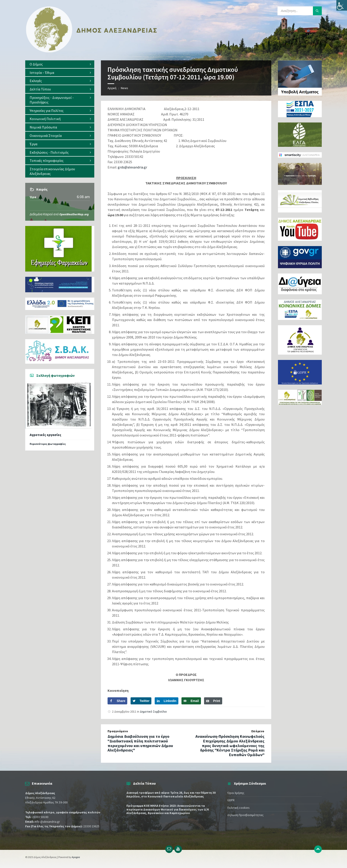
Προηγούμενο (118, 731)
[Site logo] (92, 52)
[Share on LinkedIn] (167, 701)
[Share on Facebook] (117, 701)
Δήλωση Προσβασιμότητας (245, 815)
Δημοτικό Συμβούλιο (153, 711)
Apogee (76, 857)
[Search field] (300, 11)
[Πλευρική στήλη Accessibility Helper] (342, 5)
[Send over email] (191, 701)
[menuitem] (60, 64)
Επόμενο (258, 731)
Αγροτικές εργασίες (45, 435)
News (124, 88)
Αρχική (112, 88)
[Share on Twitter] (141, 701)
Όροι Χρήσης (236, 793)
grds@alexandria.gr (132, 167)
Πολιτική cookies (238, 808)
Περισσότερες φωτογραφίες (48, 444)
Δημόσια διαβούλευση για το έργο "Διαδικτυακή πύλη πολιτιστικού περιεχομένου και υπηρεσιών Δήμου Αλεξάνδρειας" (140, 743)
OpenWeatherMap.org (74, 214)
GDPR (231, 800)
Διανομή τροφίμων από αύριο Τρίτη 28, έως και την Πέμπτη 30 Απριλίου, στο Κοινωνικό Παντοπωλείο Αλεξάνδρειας (171, 794)
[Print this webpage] (213, 701)
